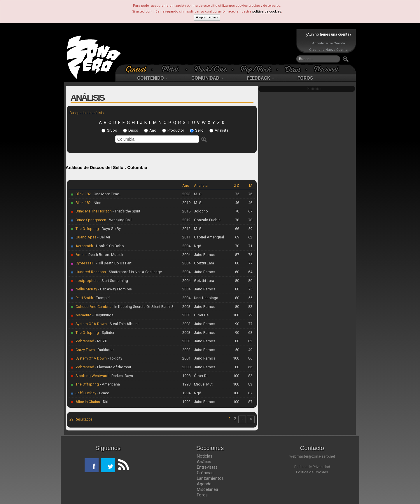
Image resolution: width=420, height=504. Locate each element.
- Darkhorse (105, 350)
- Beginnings (103, 315)
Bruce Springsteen (91, 220)
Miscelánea (208, 489)
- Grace (103, 393)
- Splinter (107, 333)
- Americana (109, 384)
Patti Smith (84, 298)
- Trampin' (102, 298)
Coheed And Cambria (93, 307)
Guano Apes (86, 237)
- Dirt (104, 402)
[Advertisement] (209, 47)
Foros (202, 495)
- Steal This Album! (123, 324)
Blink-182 (83, 194)
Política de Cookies (312, 472)
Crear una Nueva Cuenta (328, 50)
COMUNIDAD (207, 78)
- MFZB (101, 341)
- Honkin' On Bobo (108, 246)
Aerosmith (84, 246)
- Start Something (113, 281)
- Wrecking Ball (119, 220)
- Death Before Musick (104, 255)
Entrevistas (207, 467)
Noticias (205, 456)
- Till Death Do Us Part (113, 263)
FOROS (305, 78)
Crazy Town (85, 350)
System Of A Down (91, 324)
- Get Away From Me (114, 289)
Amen (80, 255)
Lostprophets (87, 281)
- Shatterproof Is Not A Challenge (134, 272)
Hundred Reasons (91, 272)
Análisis (204, 462)
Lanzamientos (210, 478)
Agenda (204, 484)
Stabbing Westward (92, 376)
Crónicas (205, 473)
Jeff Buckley (86, 393)
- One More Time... (106, 194)
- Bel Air (103, 237)
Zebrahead (85, 341)
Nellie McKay (86, 289)
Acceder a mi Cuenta (329, 43)
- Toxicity (114, 358)
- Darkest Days (121, 376)
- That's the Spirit (126, 211)
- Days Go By (110, 229)
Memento (84, 315)
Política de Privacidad (312, 467)
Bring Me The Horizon (94, 211)
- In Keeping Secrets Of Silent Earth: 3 (142, 307)
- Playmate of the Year (113, 367)
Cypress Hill (85, 263)
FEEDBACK (260, 78)
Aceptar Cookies (207, 17)
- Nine (96, 203)
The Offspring (87, 229)
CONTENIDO (153, 78)
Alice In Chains (88, 402)
